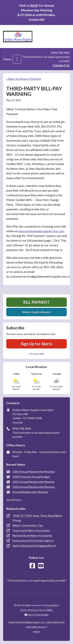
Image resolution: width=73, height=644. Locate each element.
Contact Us (61, 65)
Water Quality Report (37, 312)
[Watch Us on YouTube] (41, 566)
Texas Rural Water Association (31, 530)
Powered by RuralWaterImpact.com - (36, 625)
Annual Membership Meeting (30, 492)
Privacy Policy (51, 605)
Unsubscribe (36, 354)
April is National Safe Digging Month (34, 546)
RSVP (34, 5)
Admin (37, 632)
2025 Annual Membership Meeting (33, 482)
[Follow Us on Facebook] (32, 566)
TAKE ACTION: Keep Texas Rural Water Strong (37, 518)
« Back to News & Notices (24, 79)
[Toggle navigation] (17, 59)
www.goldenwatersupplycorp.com (41, 231)
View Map (18, 422)
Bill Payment (36, 302)
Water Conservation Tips (28, 525)
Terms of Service (29, 610)
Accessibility (46, 610)
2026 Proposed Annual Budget (31, 477)
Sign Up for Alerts (36, 344)
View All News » (14, 500)
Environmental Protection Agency (33, 541)
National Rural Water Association (33, 535)
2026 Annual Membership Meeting (33, 472)
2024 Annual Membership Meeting (33, 487)
